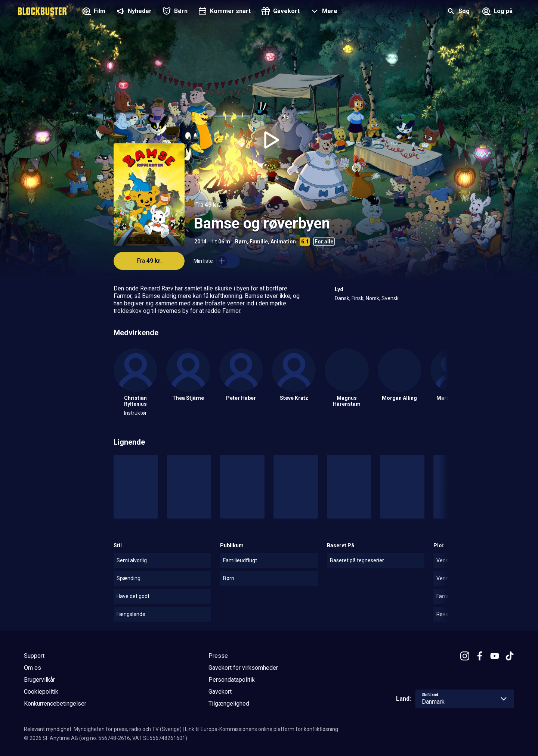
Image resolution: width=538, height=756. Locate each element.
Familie (259, 242)
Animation (283, 242)
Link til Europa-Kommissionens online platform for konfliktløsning (262, 729)
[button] (323, 12)
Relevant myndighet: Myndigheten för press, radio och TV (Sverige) (103, 729)
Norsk (372, 298)
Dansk (342, 298)
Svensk (390, 298)
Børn (241, 242)
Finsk (358, 298)
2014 (200, 242)
